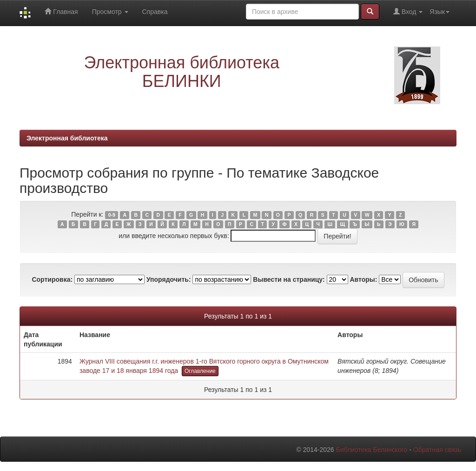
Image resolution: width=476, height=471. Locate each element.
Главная (61, 11)
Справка (155, 12)
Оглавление (200, 371)
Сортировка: (52, 279)
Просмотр (110, 12)
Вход (408, 11)
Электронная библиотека (67, 138)
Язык (440, 12)
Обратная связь (437, 450)
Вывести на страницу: (289, 279)
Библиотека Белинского (371, 450)
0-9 (112, 215)
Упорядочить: (169, 279)
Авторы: (363, 279)
